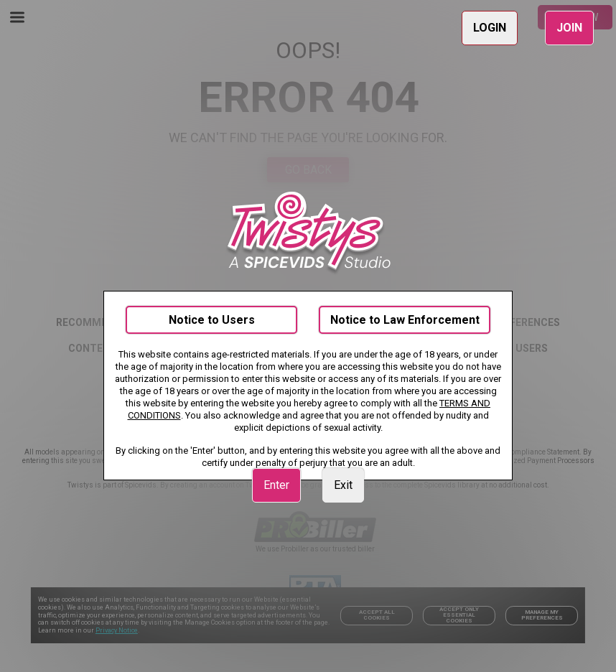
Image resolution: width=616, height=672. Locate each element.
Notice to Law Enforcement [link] (405, 320)
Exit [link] (343, 485)
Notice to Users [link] (212, 320)
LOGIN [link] (490, 28)
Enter (276, 485)
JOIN (569, 28)
